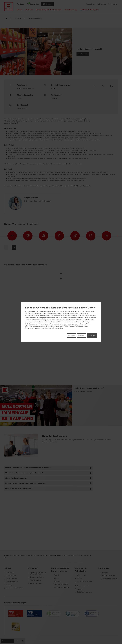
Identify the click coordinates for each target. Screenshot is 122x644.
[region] (61, 322)
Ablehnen (82, 335)
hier (62, 328)
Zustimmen (92, 335)
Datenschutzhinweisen (33, 328)
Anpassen (71, 335)
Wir (26, 311)
